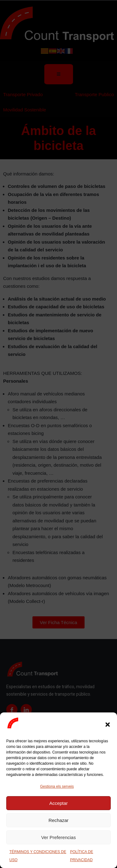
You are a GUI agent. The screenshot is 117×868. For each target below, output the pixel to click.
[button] (108, 725)
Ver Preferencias (58, 837)
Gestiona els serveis (57, 786)
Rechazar (58, 820)
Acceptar (58, 803)
